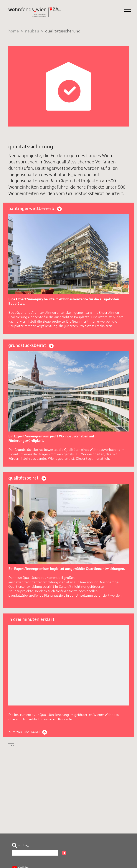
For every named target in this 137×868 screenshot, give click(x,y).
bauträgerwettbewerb (35, 209)
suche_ (20, 845)
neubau (32, 31)
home (14, 31)
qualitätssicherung (63, 31)
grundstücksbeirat (31, 346)
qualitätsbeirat (27, 478)
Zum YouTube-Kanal (28, 732)
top (11, 745)
